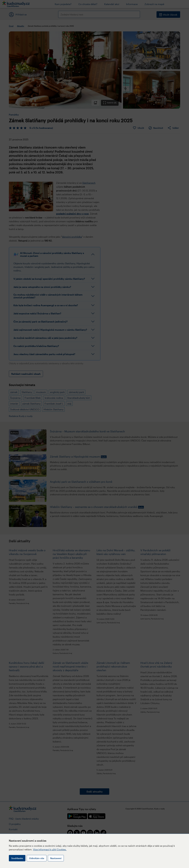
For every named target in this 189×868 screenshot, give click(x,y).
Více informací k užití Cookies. (50, 849)
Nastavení (56, 858)
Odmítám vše (37, 858)
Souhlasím (17, 858)
